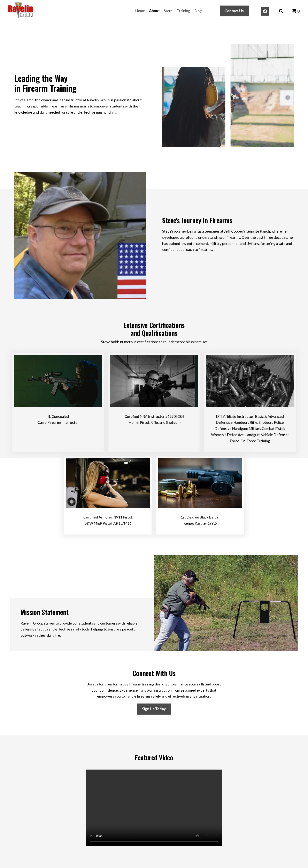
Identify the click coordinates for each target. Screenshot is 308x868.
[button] (265, 11)
